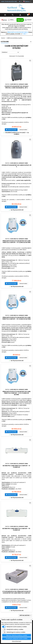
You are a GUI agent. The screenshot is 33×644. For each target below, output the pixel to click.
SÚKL (16, 28)
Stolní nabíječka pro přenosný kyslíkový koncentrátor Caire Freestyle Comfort (16, 592)
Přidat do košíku (11, 130)
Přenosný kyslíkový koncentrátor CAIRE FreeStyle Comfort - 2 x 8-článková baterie (16, 393)
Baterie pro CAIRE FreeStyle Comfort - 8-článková (17, 466)
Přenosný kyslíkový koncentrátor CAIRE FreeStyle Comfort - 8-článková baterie (16, 242)
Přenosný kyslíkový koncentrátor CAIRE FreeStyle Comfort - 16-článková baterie (16, 318)
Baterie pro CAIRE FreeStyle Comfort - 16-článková (16, 529)
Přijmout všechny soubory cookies (17, 635)
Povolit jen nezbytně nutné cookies (17, 638)
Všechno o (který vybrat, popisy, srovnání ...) (17, 33)
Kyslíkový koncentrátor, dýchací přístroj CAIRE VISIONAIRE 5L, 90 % (17, 87)
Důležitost (11, 52)
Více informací (17, 641)
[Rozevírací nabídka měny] (21, 2)
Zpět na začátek (25, 615)
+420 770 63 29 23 (6, 1)
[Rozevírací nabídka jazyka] (27, 2)
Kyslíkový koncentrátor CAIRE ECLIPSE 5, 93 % (17, 166)
